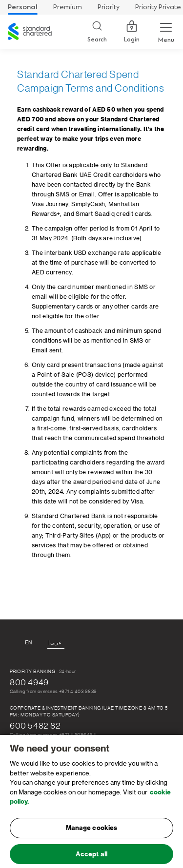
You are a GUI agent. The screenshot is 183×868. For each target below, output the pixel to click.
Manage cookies (92, 831)
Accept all (91, 857)
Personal (23, 7)
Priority (109, 7)
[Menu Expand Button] (166, 32)
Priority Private (158, 7)
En (28, 643)
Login (132, 32)
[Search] (97, 32)
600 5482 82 (35, 726)
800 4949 (29, 682)
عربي (56, 643)
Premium (68, 7)
